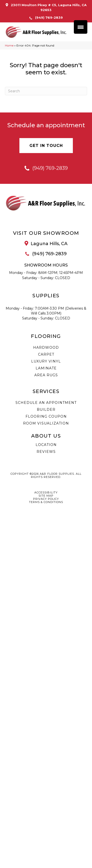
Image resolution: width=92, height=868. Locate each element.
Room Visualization (46, 423)
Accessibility (46, 493)
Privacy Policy (46, 499)
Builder (46, 410)
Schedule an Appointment (46, 403)
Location (46, 445)
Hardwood (46, 347)
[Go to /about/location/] (46, 244)
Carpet (46, 354)
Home (9, 45)
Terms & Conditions (46, 502)
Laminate (46, 368)
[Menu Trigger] (81, 27)
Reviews (46, 452)
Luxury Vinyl (46, 361)
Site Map (46, 496)
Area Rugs (46, 375)
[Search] (46, 91)
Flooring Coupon (46, 416)
